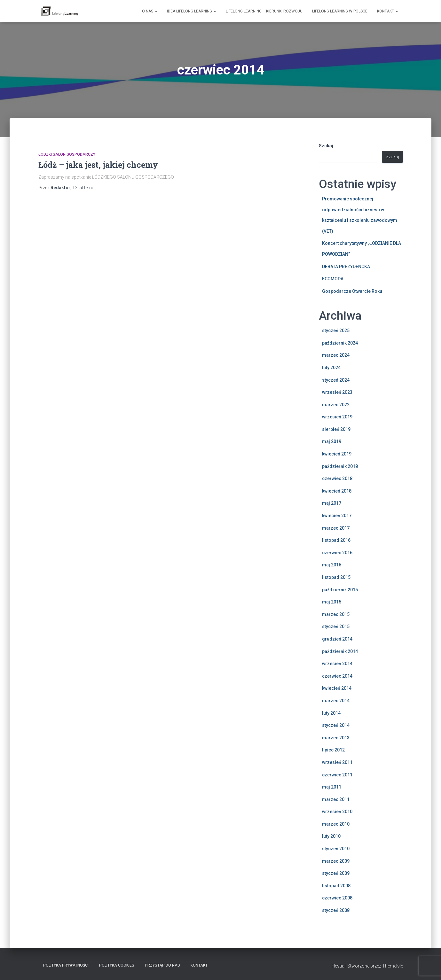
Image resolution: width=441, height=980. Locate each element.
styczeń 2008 (336, 910)
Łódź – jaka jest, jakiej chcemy (98, 165)
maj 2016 (332, 565)
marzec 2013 (336, 738)
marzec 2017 (336, 528)
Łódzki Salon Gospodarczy (67, 154)
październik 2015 (340, 590)
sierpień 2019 (336, 429)
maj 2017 (332, 503)
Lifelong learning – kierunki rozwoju (264, 11)
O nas (150, 11)
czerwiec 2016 (337, 553)
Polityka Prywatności (66, 965)
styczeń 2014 (336, 725)
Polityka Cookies (117, 965)
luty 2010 (331, 836)
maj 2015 (332, 602)
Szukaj (326, 146)
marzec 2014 (336, 701)
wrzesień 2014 (337, 664)
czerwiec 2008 (337, 898)
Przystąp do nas (162, 965)
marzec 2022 (336, 405)
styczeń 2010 (336, 849)
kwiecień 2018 (337, 491)
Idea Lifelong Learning (192, 11)
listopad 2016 (336, 540)
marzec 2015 (336, 614)
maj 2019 (332, 441)
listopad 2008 (336, 886)
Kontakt (388, 11)
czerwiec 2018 (337, 478)
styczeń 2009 (336, 873)
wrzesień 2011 (337, 762)
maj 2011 (332, 787)
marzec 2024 (336, 355)
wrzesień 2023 (337, 392)
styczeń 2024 (336, 380)
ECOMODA (333, 279)
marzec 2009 (336, 861)
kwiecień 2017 (337, 516)
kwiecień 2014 (337, 688)
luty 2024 (331, 368)
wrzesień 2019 (337, 417)
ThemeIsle (393, 966)
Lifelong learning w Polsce (340, 11)
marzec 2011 (336, 799)
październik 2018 (340, 466)
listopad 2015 (336, 577)
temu (83, 188)
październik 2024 (340, 343)
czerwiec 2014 (337, 676)
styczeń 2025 (336, 331)
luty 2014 (331, 713)
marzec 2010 (336, 824)
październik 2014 (340, 651)
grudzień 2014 (337, 639)
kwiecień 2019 (337, 454)
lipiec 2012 (333, 750)
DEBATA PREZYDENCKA (346, 267)
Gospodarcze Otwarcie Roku (352, 291)
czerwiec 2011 (337, 775)
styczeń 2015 (336, 626)
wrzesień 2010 (337, 812)
